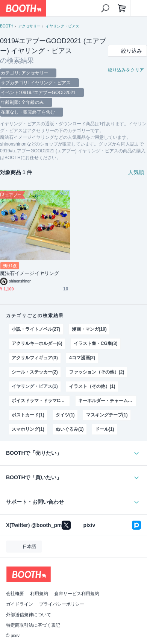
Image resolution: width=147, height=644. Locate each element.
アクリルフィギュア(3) (35, 358)
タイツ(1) (65, 415)
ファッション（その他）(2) (97, 372)
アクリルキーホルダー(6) (37, 343)
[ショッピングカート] (122, 8)
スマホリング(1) (28, 429)
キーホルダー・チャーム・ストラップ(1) (107, 401)
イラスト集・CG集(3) (95, 343)
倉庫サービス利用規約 (77, 594)
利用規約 (39, 594)
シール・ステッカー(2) (35, 372)
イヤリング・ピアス (62, 26)
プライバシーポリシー (62, 604)
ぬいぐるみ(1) (70, 429)
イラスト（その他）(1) (92, 386)
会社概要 (15, 594)
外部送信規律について (29, 615)
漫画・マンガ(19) (89, 329)
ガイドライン (20, 604)
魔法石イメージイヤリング (30, 273)
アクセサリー (29, 26)
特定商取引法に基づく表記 (33, 625)
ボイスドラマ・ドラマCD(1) (40, 401)
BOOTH (7, 26)
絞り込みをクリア (126, 70)
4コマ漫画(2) (82, 358)
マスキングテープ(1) (107, 415)
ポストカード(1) (28, 415)
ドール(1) (105, 429)
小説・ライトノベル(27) (36, 329)
